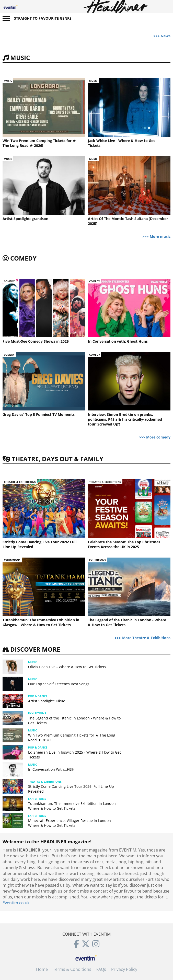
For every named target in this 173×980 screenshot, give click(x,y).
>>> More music (157, 236)
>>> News (162, 36)
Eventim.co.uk (16, 903)
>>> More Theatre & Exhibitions (143, 638)
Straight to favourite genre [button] (43, 18)
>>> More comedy (155, 437)
